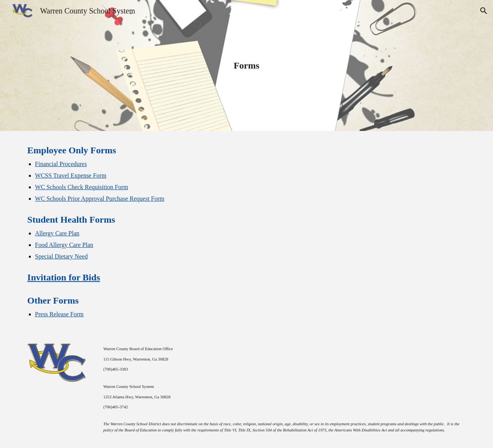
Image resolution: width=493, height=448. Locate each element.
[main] (246, 65)
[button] (484, 11)
